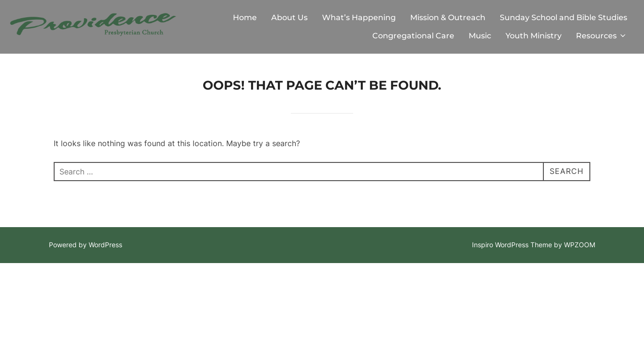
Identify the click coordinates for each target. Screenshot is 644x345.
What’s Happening (359, 17)
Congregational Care (413, 36)
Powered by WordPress (86, 245)
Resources (602, 36)
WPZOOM (580, 245)
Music (480, 36)
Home (245, 17)
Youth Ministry (534, 36)
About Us (289, 17)
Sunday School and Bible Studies (563, 17)
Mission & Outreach (448, 17)
